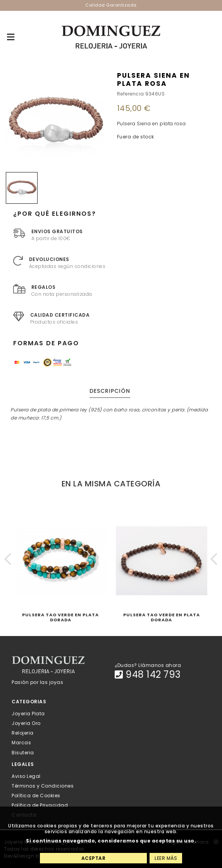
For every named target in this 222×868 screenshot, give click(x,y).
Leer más (166, 858)
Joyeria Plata (28, 713)
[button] (8, 559)
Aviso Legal (26, 776)
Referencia (131, 94)
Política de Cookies (36, 796)
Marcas (21, 743)
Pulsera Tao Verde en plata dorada (60, 617)
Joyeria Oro (26, 723)
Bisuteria (23, 752)
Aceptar (94, 858)
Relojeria (23, 733)
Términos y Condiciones (43, 785)
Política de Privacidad (40, 805)
